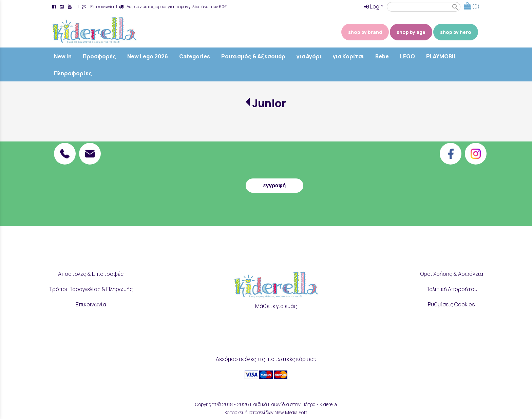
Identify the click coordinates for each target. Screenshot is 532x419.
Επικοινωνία (101, 6)
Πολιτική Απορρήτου (451, 289)
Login (374, 6)
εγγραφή (274, 185)
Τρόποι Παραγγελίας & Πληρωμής (91, 289)
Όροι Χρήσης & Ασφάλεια (451, 274)
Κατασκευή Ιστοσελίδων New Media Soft (266, 412)
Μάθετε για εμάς (276, 306)
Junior (269, 103)
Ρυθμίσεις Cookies (451, 304)
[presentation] (274, 158)
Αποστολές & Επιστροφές (91, 274)
